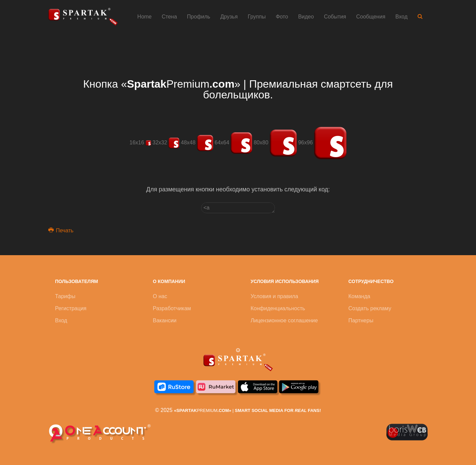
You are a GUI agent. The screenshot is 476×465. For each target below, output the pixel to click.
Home (145, 17)
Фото (282, 17)
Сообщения (371, 17)
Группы (257, 17)
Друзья (229, 17)
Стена (169, 17)
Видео (306, 17)
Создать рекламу (370, 308)
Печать (61, 230)
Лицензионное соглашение (284, 320)
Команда (359, 296)
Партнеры (361, 320)
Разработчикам (172, 308)
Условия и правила (275, 296)
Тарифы (65, 296)
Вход (401, 17)
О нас (160, 296)
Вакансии (165, 320)
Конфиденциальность (278, 308)
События (335, 17)
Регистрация (71, 308)
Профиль (199, 17)
